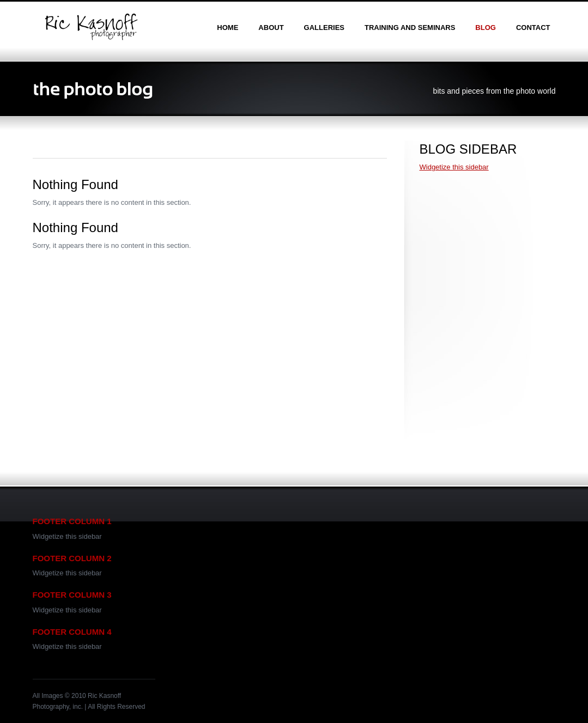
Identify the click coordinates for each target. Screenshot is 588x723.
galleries (324, 28)
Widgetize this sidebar (454, 167)
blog (486, 28)
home (228, 28)
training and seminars (410, 28)
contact (533, 28)
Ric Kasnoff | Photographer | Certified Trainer (91, 27)
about (271, 28)
